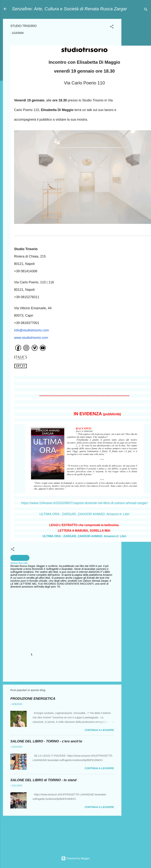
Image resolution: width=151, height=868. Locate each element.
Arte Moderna (20, 558)
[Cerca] (146, 10)
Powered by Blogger (75, 858)
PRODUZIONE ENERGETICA (33, 699)
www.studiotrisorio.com (31, 338)
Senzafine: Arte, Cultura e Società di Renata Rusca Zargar (69, 9)
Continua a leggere (99, 730)
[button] (112, 27)
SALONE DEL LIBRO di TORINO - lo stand (43, 780)
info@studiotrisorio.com (31, 330)
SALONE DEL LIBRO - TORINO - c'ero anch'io (46, 741)
